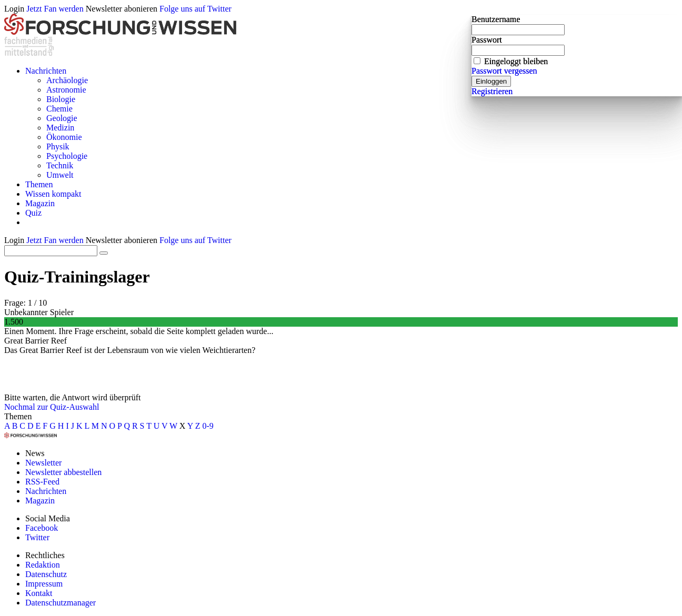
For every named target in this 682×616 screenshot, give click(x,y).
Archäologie (67, 80)
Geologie (62, 118)
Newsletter (43, 463)
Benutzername (496, 19)
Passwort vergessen (504, 71)
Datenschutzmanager (61, 603)
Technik (60, 165)
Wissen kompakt (53, 194)
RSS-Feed (42, 482)
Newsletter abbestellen (63, 472)
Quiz (33, 213)
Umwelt (60, 175)
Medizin (60, 128)
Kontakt (39, 593)
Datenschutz (46, 574)
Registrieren (492, 91)
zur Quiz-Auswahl (68, 407)
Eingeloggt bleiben (516, 61)
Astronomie (66, 90)
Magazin (40, 203)
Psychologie (67, 156)
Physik (58, 147)
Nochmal (20, 407)
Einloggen (491, 81)
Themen (39, 184)
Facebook (42, 528)
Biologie (61, 99)
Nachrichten (46, 71)
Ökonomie (64, 137)
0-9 (208, 426)
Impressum (44, 584)
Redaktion (43, 565)
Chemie (59, 109)
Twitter (37, 537)
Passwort (487, 40)
